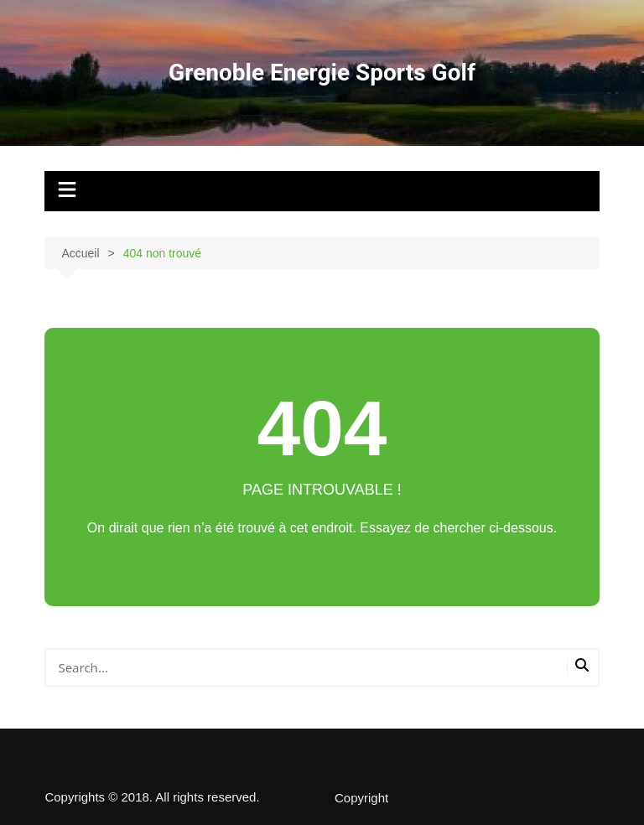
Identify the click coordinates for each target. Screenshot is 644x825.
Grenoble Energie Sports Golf (322, 73)
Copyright (361, 798)
